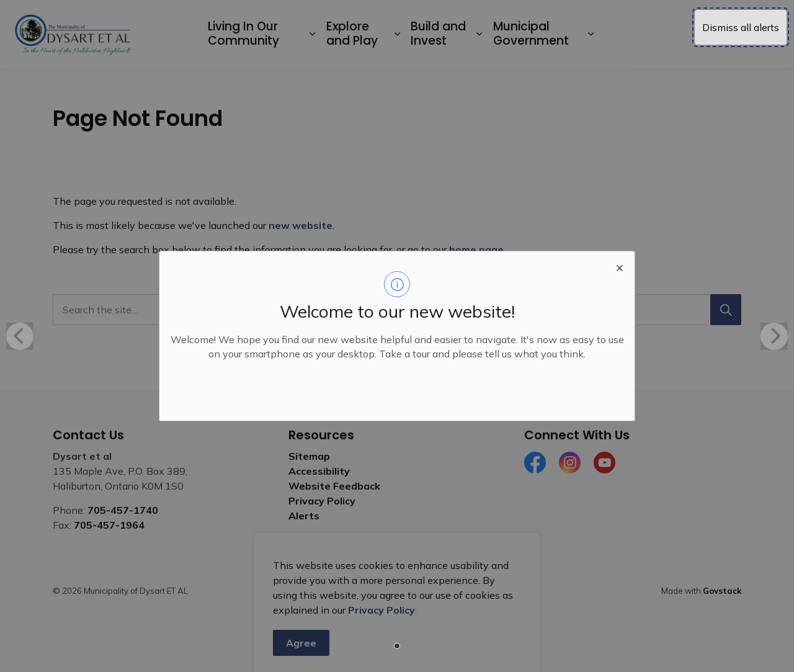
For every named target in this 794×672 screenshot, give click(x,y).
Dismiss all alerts (741, 27)
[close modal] (620, 266)
